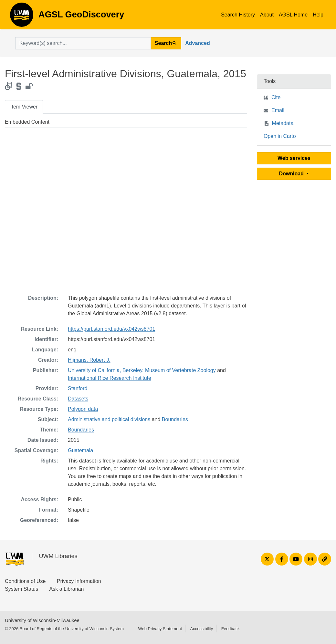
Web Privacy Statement (160, 629)
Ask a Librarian (67, 589)
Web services (294, 158)
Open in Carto (280, 136)
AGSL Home (293, 15)
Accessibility (201, 629)
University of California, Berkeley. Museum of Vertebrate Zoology (142, 370)
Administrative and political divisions (109, 419)
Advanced (197, 43)
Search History (238, 15)
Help (318, 15)
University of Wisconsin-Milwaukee (42, 620)
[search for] (83, 43)
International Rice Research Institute (110, 378)
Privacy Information (79, 581)
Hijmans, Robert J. (89, 360)
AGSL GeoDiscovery (22, 17)
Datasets (78, 399)
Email (278, 110)
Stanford (78, 388)
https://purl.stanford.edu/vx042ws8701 (111, 329)
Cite (276, 97)
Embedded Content (27, 122)
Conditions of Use (25, 581)
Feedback (231, 629)
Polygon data (83, 409)
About (267, 15)
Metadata (283, 123)
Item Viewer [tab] (24, 107)
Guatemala (80, 450)
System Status (21, 589)
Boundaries (175, 419)
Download (292, 174)
